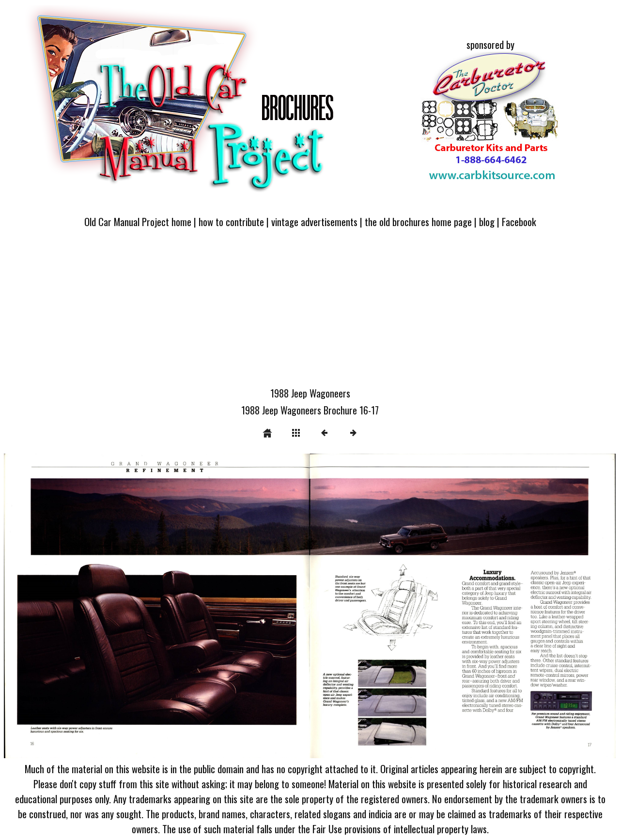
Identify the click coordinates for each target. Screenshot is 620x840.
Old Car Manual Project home (138, 221)
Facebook (519, 221)
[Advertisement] (310, 313)
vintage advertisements (314, 221)
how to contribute (231, 221)
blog (487, 221)
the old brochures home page (418, 221)
